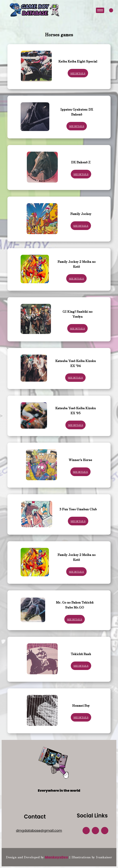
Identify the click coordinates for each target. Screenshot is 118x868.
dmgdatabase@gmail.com (39, 831)
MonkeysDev (57, 857)
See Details (78, 73)
